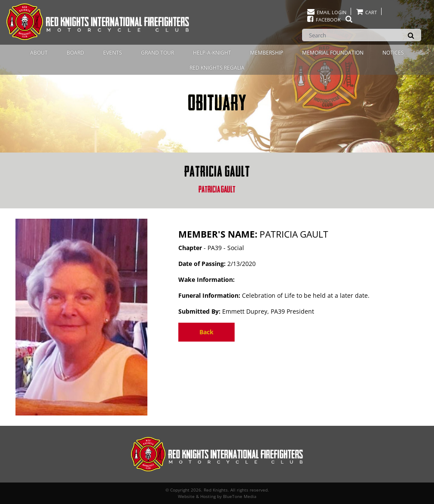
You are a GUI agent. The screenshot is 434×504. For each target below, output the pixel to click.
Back (206, 332)
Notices (393, 53)
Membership (267, 53)
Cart (366, 12)
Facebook (330, 20)
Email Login (326, 12)
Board (75, 53)
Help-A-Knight (212, 53)
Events (113, 53)
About (39, 53)
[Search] (362, 35)
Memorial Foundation (333, 53)
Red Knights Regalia (217, 68)
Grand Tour (157, 53)
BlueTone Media (240, 496)
